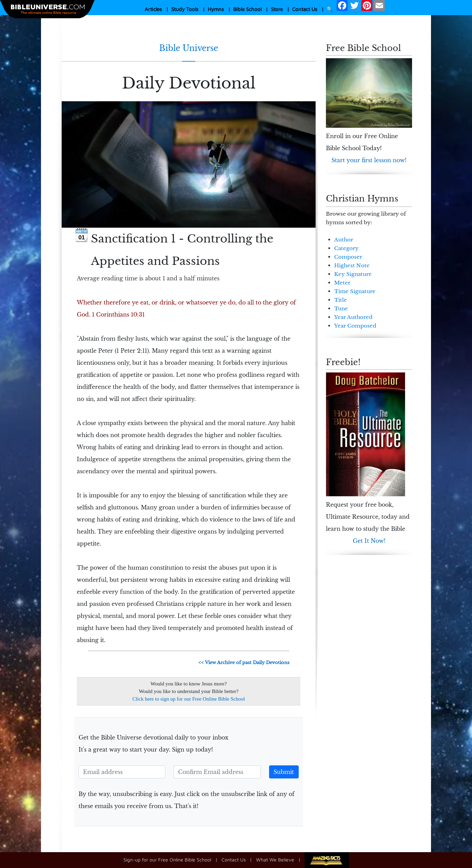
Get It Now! (369, 541)
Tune (341, 308)
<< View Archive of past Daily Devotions (244, 663)
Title (341, 300)
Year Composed (355, 326)
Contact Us (305, 9)
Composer (348, 257)
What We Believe (275, 860)
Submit (284, 772)
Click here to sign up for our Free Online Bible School (189, 699)
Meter (342, 283)
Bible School (247, 9)
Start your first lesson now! (369, 160)
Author (344, 240)
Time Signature (355, 291)
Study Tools (185, 9)
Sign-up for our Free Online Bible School (167, 860)
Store (277, 9)
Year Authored (353, 317)
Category (346, 248)
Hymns (216, 9)
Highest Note (352, 265)
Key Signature (353, 274)
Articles (153, 9)
